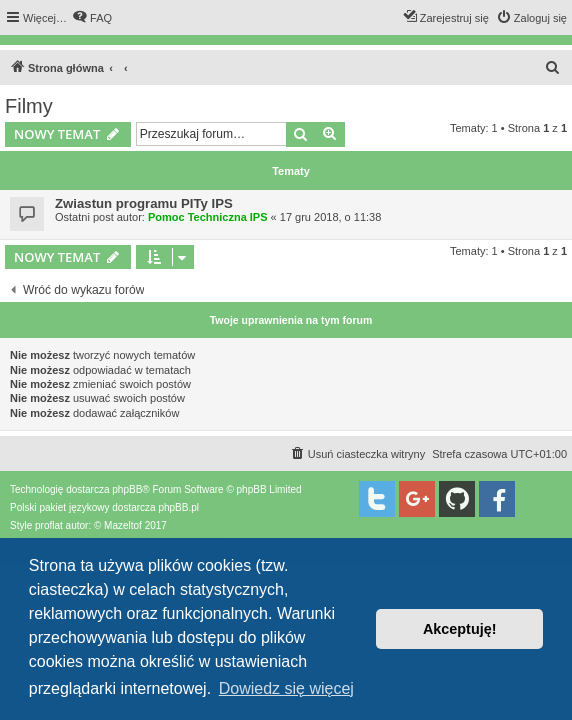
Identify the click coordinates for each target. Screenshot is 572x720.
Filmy (29, 106)
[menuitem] (92, 18)
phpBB (127, 489)
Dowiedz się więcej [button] (286, 688)
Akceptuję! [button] (460, 629)
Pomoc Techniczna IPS (208, 217)
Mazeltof (123, 525)
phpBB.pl (178, 507)
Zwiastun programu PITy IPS (144, 203)
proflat (49, 525)
